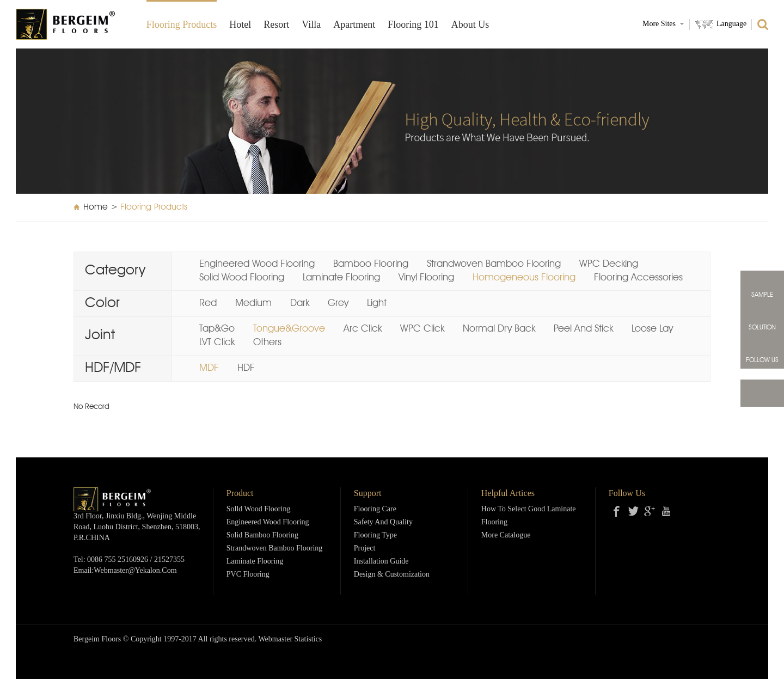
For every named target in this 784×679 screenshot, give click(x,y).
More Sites (659, 24)
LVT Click (217, 342)
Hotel (240, 25)
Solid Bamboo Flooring (262, 536)
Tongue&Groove (289, 329)
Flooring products (182, 25)
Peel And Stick (583, 329)
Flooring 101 (413, 25)
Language (731, 24)
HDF (246, 368)
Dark (300, 303)
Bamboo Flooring (371, 264)
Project (365, 549)
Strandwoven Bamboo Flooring (494, 264)
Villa (311, 25)
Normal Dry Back (499, 329)
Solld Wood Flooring (259, 509)
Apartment (354, 25)
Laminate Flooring (341, 278)
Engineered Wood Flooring (257, 264)
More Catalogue (506, 536)
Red (208, 303)
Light (377, 303)
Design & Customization (392, 575)
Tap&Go (217, 329)
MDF (209, 368)
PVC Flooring (248, 575)
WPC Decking (609, 264)
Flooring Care (375, 509)
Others (267, 342)
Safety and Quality (383, 522)
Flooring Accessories (638, 278)
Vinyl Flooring (426, 278)
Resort (276, 25)
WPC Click (422, 329)
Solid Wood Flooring (242, 278)
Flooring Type (375, 536)
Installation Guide (381, 562)
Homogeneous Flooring (524, 278)
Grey (338, 303)
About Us (470, 25)
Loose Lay (652, 329)
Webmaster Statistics (290, 640)
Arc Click (363, 329)
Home (96, 207)
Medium (253, 303)
